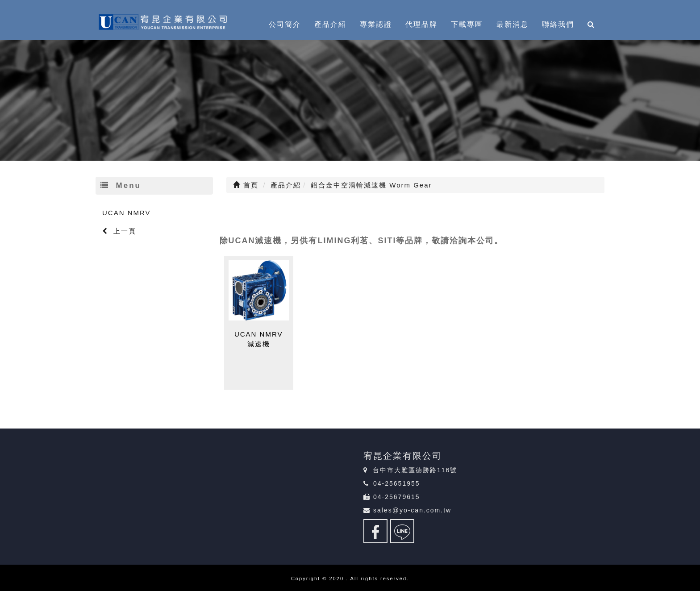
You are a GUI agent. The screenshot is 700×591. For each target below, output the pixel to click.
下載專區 (467, 24)
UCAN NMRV (127, 213)
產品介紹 (330, 24)
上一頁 (119, 231)
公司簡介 (285, 24)
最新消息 (512, 24)
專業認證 (376, 24)
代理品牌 (421, 24)
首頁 (246, 185)
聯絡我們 (558, 24)
